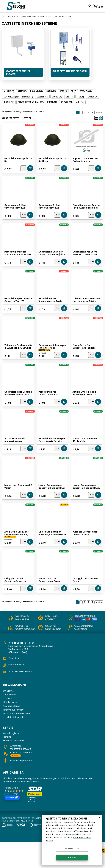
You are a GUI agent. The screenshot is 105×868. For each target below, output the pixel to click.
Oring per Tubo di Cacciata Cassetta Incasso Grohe (15, 605)
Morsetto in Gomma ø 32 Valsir (18, 505)
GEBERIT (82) (42, 97)
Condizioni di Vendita (14, 743)
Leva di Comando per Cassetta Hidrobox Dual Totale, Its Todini (52, 506)
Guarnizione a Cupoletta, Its (12, 159)
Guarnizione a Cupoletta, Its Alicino (50, 159)
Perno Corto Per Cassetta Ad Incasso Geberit (84, 358)
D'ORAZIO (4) (86, 91)
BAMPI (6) (22, 91)
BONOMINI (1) (37, 91)
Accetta (72, 858)
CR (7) (74, 91)
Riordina (7, 763)
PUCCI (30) (52, 102)
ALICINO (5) (9, 91)
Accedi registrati (12, 759)
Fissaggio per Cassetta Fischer (86, 604)
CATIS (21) (51, 91)
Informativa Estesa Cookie (17, 740)
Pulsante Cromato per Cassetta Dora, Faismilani (85, 556)
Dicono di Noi (16, 691)
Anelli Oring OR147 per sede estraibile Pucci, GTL (17, 556)
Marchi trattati (11, 728)
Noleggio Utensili (12, 732)
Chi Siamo (8, 717)
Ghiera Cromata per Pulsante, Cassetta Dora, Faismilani (50, 556)
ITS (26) (80, 97)
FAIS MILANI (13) (11, 97)
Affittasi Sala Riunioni (20, 698)
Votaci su (12, 824)
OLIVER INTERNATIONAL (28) (31, 102)
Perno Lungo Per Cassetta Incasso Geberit (49, 408)
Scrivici (16, 782)
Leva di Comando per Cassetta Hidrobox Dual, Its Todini (86, 506)
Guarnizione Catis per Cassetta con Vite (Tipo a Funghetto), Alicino (52, 260)
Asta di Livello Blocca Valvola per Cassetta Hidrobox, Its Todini (85, 408)
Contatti (7, 725)
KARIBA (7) (92, 97)
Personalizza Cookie (13, 767)
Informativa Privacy (13, 736)
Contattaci (15, 684)
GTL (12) (69, 97)
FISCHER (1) (28, 97)
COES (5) (63, 91)
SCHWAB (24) (67, 102)
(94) (80, 102)
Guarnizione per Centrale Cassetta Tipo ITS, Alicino (18, 309)
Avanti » (99, 112)
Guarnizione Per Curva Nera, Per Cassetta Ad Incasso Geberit (85, 260)
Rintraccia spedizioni (22, 787)
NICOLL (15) (9, 102)
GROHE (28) (57, 97)
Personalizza (72, 849)
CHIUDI (99, 818)
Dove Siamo (9, 721)
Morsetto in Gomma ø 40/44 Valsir (85, 456)
